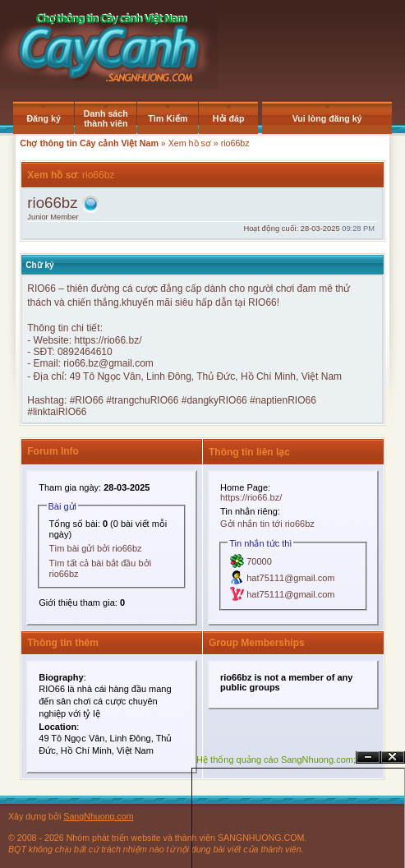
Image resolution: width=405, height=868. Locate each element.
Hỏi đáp (229, 118)
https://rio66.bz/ (108, 340)
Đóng (393, 757)
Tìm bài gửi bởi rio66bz (96, 548)
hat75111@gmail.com (290, 578)
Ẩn (368, 757)
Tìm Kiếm (168, 118)
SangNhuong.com (98, 816)
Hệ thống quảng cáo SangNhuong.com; (276, 759)
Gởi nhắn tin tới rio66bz (267, 524)
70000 (259, 561)
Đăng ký (43, 118)
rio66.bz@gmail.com (108, 363)
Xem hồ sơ (190, 143)
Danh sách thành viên (106, 118)
